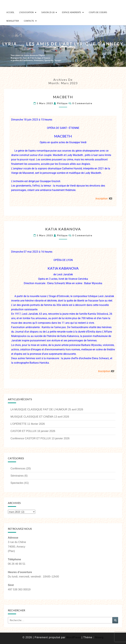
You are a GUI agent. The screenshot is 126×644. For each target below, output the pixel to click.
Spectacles (17, 483)
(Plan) (11, 551)
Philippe (62, 103)
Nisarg (99, 637)
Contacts (29, 21)
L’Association (26, 12)
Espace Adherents (72, 12)
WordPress (73, 637)
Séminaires (17, 476)
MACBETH (63, 97)
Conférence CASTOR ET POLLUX (31, 438)
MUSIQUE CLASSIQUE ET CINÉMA (32, 417)
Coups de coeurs (98, 12)
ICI (111, 199)
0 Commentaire (82, 103)
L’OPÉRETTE (19, 424)
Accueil (10, 12)
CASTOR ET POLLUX (24, 431)
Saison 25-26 (48, 12)
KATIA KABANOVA (63, 229)
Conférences (18, 468)
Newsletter (13, 21)
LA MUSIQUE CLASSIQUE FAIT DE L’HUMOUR (39, 409)
